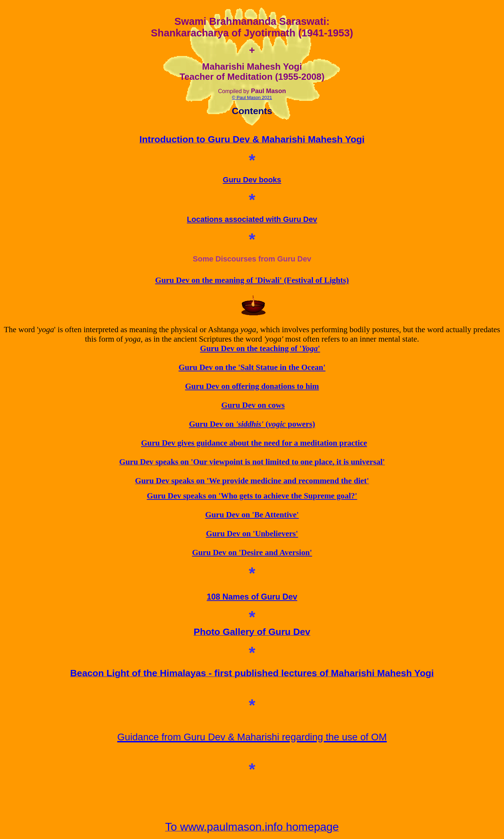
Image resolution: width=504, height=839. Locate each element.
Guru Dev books (252, 180)
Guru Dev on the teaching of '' (260, 348)
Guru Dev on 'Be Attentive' (252, 515)
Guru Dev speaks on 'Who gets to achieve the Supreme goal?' (252, 496)
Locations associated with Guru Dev (252, 219)
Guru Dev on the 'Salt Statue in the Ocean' (252, 367)
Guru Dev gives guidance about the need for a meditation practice (254, 443)
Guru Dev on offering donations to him (252, 386)
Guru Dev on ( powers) (252, 424)
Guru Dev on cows (253, 405)
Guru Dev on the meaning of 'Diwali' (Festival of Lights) (252, 280)
